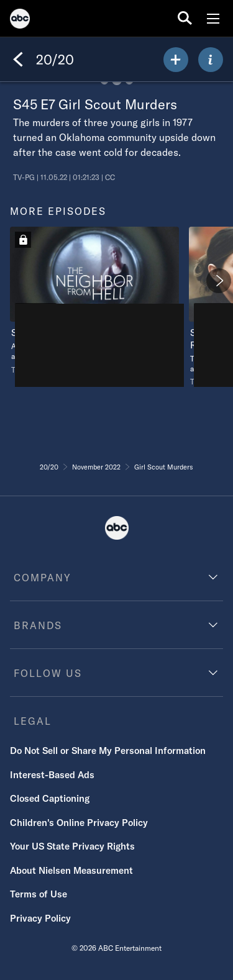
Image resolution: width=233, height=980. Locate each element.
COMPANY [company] (43, 578)
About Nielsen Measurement (71, 870)
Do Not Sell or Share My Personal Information (108, 751)
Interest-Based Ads (52, 775)
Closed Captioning (50, 798)
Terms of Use (39, 894)
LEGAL (33, 721)
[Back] (18, 60)
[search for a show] (185, 18)
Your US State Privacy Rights (72, 846)
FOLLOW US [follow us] (48, 673)
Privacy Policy (40, 918)
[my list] (176, 60)
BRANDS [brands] (38, 625)
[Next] (219, 281)
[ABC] (20, 20)
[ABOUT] (211, 60)
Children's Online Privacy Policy (79, 823)
